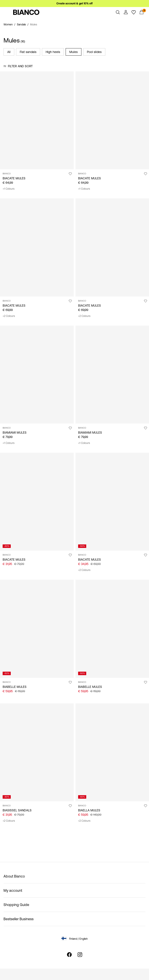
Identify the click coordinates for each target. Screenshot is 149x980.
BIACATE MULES (14, 178)
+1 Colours (9, 189)
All (9, 52)
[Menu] (7, 12)
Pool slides (94, 52)
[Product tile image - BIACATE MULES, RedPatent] (112, 502)
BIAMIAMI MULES (15, 433)
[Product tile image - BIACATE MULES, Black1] (112, 120)
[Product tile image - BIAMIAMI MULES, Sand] (112, 375)
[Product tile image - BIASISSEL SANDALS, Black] (37, 752)
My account (13, 890)
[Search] (118, 12)
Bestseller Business (19, 919)
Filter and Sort (20, 66)
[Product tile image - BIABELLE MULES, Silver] (37, 629)
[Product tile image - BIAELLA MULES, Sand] (112, 752)
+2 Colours (9, 316)
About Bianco (14, 876)
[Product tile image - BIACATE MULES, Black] (112, 247)
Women (8, 25)
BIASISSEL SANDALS (17, 810)
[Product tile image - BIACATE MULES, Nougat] (37, 247)
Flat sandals (28, 52)
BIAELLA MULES (89, 810)
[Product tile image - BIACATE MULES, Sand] (37, 120)
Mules (74, 52)
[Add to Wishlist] (70, 174)
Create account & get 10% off (74, 4)
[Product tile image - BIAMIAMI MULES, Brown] (37, 375)
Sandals (21, 25)
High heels (53, 52)
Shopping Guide (16, 905)
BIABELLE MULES (15, 687)
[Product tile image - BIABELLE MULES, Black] (112, 629)
